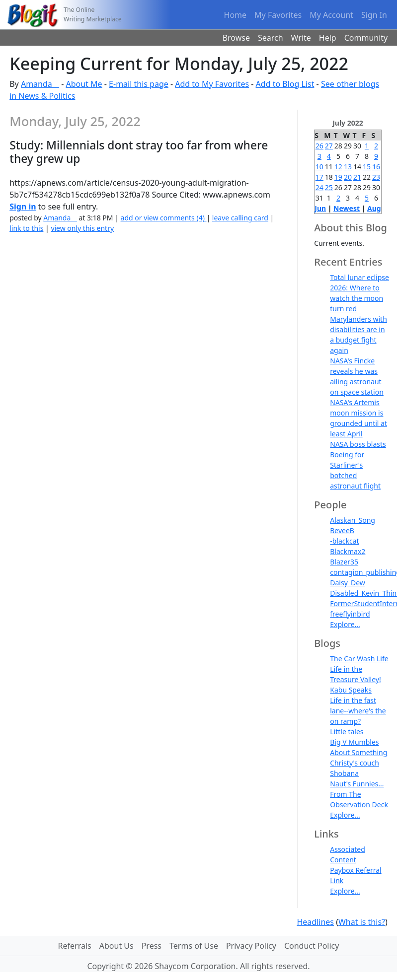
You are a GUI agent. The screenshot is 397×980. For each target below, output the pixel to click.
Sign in (23, 207)
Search (271, 38)
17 (319, 177)
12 (338, 167)
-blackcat (344, 541)
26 (319, 146)
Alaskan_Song (353, 520)
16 (376, 167)
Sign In (374, 15)
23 (376, 177)
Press (152, 946)
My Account (331, 15)
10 (319, 167)
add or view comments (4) (164, 218)
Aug (374, 208)
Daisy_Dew (348, 583)
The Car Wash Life (359, 659)
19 (338, 177)
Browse (236, 38)
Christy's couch (355, 763)
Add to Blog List (285, 84)
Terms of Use (194, 946)
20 (348, 177)
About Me (84, 84)
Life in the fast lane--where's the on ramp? (358, 711)
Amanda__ (40, 84)
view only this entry (82, 228)
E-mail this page (139, 84)
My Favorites (278, 15)
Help (328, 38)
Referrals (75, 946)
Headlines (315, 922)
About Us (117, 946)
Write (301, 38)
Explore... (345, 624)
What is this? (362, 922)
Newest (347, 208)
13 (348, 167)
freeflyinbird (350, 614)
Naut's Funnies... (357, 784)
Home (236, 15)
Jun (320, 208)
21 (357, 177)
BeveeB (342, 530)
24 (319, 187)
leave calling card (240, 218)
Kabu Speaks (351, 690)
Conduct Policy (312, 946)
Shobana (344, 773)
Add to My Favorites (212, 84)
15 (367, 167)
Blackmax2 (348, 551)
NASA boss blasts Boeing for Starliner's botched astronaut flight (358, 465)
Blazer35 (344, 562)
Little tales (347, 732)
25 (329, 187)
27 (329, 146)
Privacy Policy (251, 946)
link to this (26, 228)
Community (366, 38)
